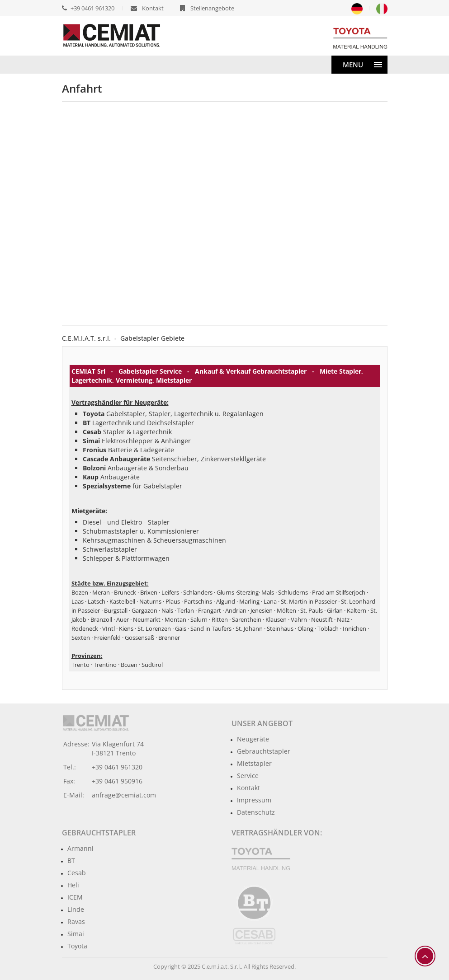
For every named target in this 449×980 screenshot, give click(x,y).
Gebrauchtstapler (264, 751)
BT (71, 860)
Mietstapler (254, 763)
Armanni (80, 848)
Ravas (76, 921)
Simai (76, 934)
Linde (76, 909)
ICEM (75, 897)
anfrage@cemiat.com (124, 795)
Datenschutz (256, 812)
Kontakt (248, 788)
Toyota (77, 946)
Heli (73, 885)
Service (248, 776)
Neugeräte (253, 739)
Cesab (77, 873)
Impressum (254, 800)
